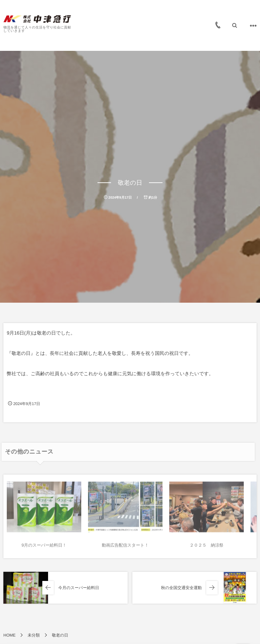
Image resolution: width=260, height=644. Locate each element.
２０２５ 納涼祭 (207, 547)
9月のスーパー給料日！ (44, 547)
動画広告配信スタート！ (125, 547)
